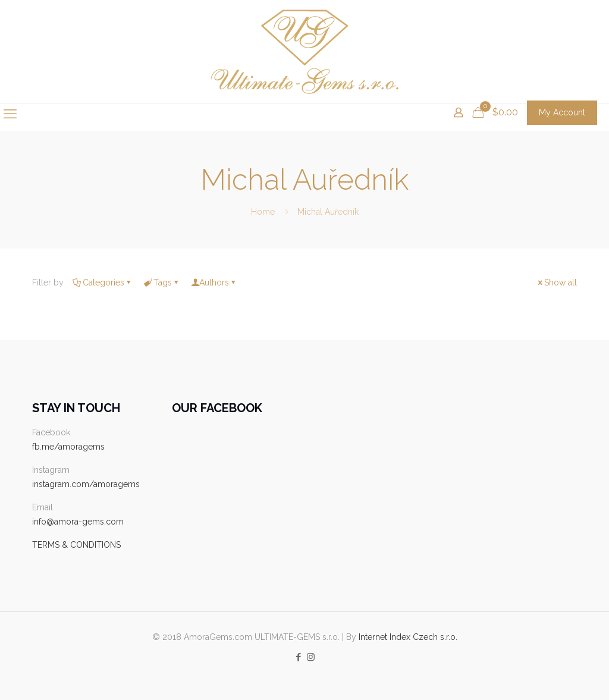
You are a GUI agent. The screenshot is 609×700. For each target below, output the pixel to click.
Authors (214, 282)
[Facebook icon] (298, 657)
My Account (562, 112)
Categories (103, 282)
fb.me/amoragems (68, 447)
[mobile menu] (10, 114)
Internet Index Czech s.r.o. (408, 637)
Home (263, 212)
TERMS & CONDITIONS (76, 545)
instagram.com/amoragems (86, 484)
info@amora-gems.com (78, 522)
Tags (162, 282)
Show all (556, 282)
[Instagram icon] (311, 657)
